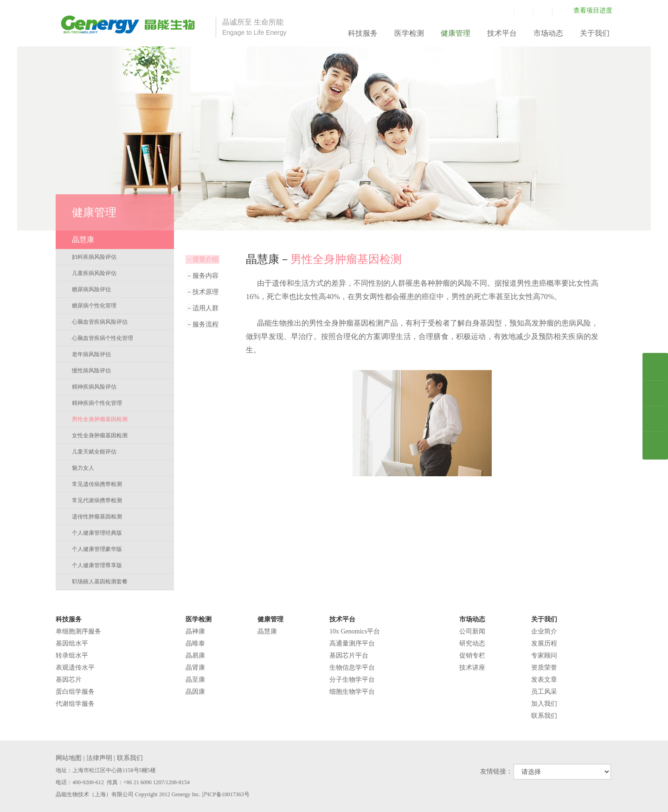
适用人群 (202, 308)
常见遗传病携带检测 (97, 484)
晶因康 (195, 692)
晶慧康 (267, 631)
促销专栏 (472, 655)
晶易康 (195, 655)
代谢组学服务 (75, 704)
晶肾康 (195, 668)
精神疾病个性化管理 (97, 403)
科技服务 (363, 33)
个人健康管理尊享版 (97, 565)
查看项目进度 (593, 10)
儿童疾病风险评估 (94, 273)
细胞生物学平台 (352, 692)
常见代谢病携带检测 (97, 500)
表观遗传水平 (75, 668)
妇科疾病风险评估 (94, 257)
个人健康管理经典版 (97, 533)
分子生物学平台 (352, 680)
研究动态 (472, 643)
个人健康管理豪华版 (97, 549)
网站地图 (69, 758)
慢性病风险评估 (91, 371)
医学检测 (409, 33)
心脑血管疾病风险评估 (100, 322)
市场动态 (548, 33)
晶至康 (195, 680)
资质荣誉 (544, 668)
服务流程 (202, 324)
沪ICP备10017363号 (226, 794)
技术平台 (502, 33)
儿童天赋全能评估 (94, 452)
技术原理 (202, 292)
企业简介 (544, 631)
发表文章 (544, 680)
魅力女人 (83, 468)
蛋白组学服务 (75, 692)
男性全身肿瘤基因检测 (100, 419)
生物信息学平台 (352, 668)
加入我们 (544, 704)
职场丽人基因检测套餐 (100, 582)
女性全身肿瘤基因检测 (100, 435)
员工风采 (544, 692)
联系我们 (544, 716)
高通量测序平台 (352, 643)
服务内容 (202, 276)
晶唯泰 (195, 643)
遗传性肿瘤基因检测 (97, 517)
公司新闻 (472, 631)
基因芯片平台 (349, 655)
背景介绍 (202, 259)
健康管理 (456, 33)
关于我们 (595, 33)
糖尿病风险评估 (91, 289)
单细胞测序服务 (78, 631)
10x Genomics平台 (355, 631)
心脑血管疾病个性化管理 (103, 338)
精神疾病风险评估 (94, 387)
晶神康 (195, 631)
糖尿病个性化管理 (94, 306)
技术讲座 (472, 668)
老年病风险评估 (91, 354)
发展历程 (544, 643)
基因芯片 (69, 680)
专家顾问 (544, 655)
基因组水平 (72, 643)
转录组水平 (72, 655)
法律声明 (99, 758)
